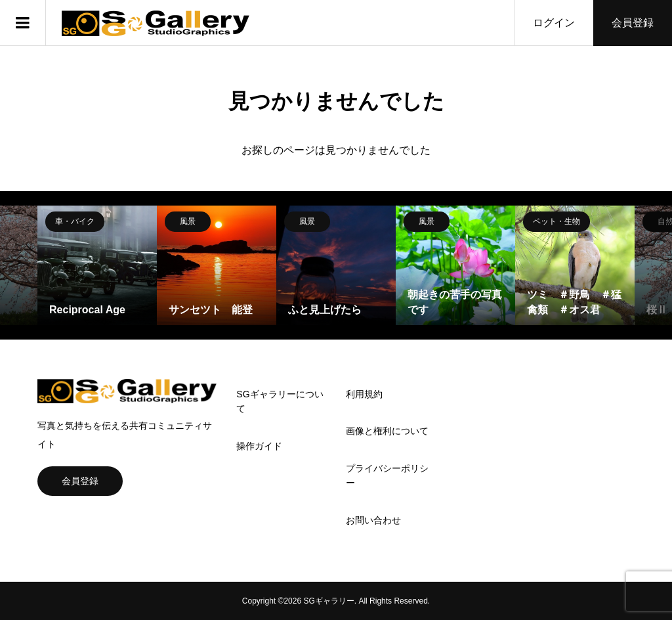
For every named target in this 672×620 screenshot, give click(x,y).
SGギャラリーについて (280, 401)
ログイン (554, 23)
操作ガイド (259, 446)
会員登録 (633, 23)
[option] (97, 265)
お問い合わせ (373, 520)
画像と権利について (387, 431)
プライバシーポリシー (387, 476)
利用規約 (364, 394)
